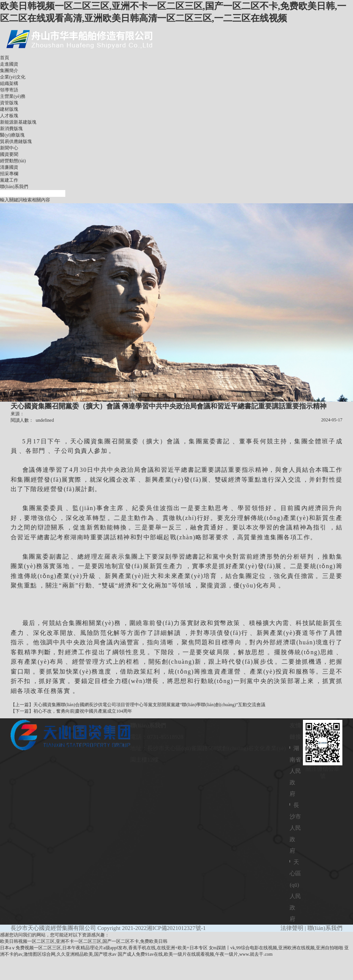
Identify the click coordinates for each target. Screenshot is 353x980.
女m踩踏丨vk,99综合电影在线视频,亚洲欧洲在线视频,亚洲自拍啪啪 (276, 948)
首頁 (5, 58)
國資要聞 (9, 154)
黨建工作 (9, 180)
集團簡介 (9, 71)
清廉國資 (9, 167)
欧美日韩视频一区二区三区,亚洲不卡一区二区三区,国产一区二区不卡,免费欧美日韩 (84, 941)
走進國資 (9, 64)
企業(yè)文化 (13, 77)
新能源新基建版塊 (18, 122)
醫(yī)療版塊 (12, 135)
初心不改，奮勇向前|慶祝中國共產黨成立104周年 (83, 711)
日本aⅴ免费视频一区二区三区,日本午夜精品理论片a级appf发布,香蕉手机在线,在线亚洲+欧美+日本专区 (104, 948)
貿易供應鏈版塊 (16, 141)
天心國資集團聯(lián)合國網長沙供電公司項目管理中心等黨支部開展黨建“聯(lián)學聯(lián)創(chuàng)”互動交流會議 (149, 705)
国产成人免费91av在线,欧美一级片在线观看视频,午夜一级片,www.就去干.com (195, 954)
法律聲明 (292, 928)
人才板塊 (9, 116)
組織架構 (9, 83)
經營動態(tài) (13, 161)
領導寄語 (9, 90)
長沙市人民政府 (295, 828)
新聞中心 (9, 148)
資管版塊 (9, 103)
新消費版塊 (11, 129)
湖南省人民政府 (295, 771)
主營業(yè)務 (13, 96)
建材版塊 (9, 109)
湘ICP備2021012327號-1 (176, 928)
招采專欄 (9, 174)
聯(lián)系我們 (14, 187)
